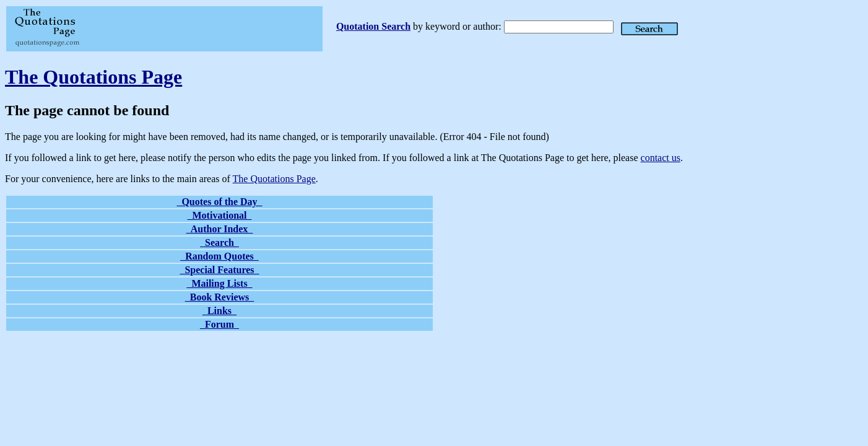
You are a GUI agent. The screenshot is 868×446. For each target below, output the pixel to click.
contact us (661, 158)
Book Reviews (220, 297)
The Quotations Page (93, 77)
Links (219, 311)
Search (219, 243)
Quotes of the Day (219, 202)
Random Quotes (219, 256)
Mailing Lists (219, 283)
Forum (219, 324)
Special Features (219, 270)
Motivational (220, 215)
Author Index (220, 229)
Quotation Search (373, 26)
